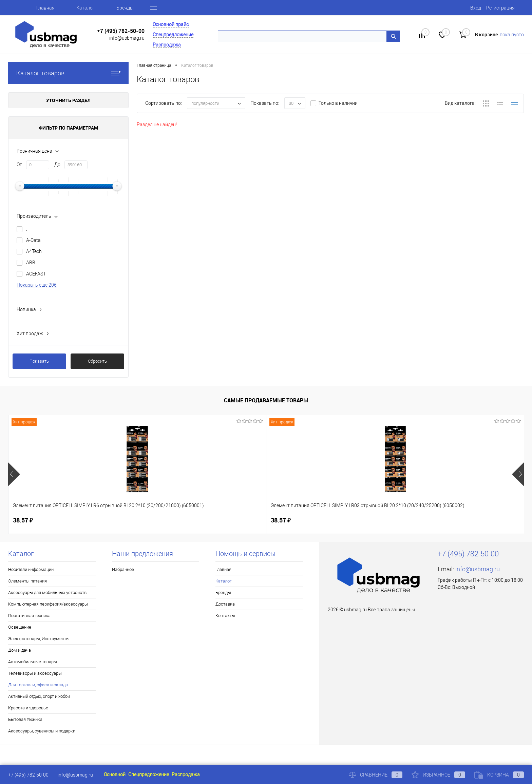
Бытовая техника (25, 719)
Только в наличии (338, 103)
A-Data (33, 240)
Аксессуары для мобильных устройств (47, 592)
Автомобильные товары (33, 662)
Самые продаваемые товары (266, 400)
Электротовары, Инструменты (39, 639)
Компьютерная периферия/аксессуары (48, 604)
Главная (45, 8)
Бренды (125, 8)
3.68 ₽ (440, 520)
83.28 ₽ (338, 520)
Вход (476, 8)
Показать (39, 361)
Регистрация (500, 8)
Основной (115, 775)
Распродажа (167, 45)
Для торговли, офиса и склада (38, 685)
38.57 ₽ (23, 520)
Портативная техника (29, 616)
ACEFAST (36, 274)
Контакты (225, 616)
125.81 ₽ (237, 520)
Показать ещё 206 (37, 285)
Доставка (225, 604)
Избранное (123, 569)
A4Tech (34, 251)
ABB (31, 263)
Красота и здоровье (28, 708)
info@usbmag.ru (127, 38)
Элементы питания (27, 581)
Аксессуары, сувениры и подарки (42, 731)
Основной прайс (171, 24)
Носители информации (31, 569)
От (19, 165)
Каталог (85, 8)
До (57, 165)
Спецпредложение (173, 35)
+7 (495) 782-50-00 (121, 31)
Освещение (20, 627)
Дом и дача (20, 650)
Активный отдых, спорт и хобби (39, 696)
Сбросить (97, 361)
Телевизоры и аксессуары (35, 673)
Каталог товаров (68, 73)
